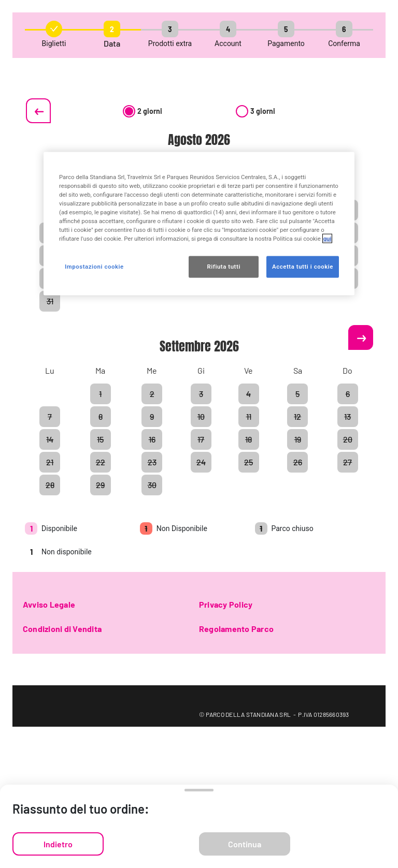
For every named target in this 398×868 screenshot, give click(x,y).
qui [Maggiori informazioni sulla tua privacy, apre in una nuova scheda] (328, 239)
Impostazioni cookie (94, 267)
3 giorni (255, 111)
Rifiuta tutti (223, 267)
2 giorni (143, 111)
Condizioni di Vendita (62, 629)
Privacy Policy (226, 604)
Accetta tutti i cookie (303, 267)
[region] (199, 223)
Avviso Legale (49, 604)
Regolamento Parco (236, 629)
